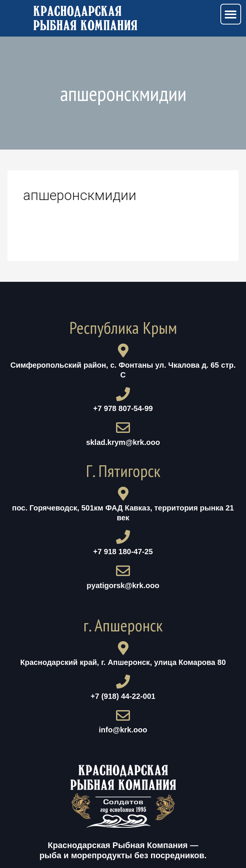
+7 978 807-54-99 (123, 408)
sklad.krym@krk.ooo (123, 442)
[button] (231, 14)
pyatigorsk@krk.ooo (123, 585)
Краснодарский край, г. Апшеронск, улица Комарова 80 (123, 662)
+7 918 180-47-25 (123, 552)
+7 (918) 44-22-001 (123, 696)
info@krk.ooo (123, 730)
